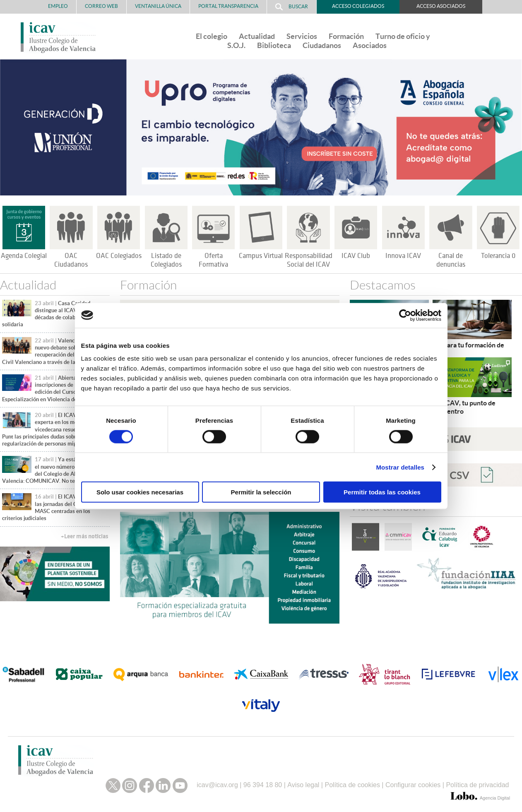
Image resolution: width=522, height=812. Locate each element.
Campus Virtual (261, 256)
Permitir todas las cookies (382, 492)
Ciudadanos (322, 45)
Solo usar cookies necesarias (140, 492)
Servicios (302, 36)
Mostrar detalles (400, 467)
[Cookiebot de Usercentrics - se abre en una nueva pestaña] (405, 315)
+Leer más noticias (84, 536)
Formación (346, 36)
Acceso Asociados (441, 6)
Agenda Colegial (24, 256)
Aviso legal (303, 783)
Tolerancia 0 (498, 256)
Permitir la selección (261, 492)
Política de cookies (352, 783)
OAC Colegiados (119, 256)
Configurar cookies (413, 783)
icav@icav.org (217, 783)
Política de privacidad (477, 783)
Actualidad (257, 36)
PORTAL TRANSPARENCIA (228, 6)
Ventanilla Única (158, 6)
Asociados (370, 45)
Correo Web (101, 6)
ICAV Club (356, 256)
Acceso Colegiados (358, 6)
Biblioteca (274, 45)
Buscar (292, 7)
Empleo (58, 6)
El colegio (212, 36)
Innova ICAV (403, 256)
